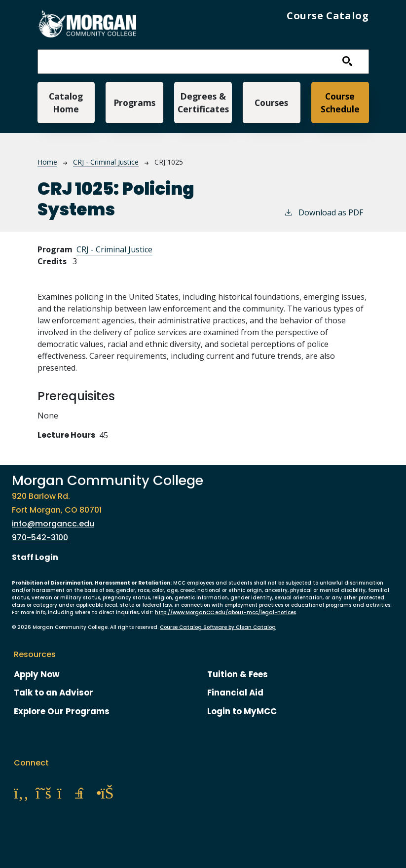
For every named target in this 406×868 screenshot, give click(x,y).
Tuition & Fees (238, 674)
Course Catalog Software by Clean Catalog (218, 627)
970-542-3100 (40, 538)
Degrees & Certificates (203, 103)
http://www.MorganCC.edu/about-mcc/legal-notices (225, 612)
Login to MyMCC (242, 711)
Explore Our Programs (62, 711)
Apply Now (37, 674)
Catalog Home (66, 103)
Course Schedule (340, 103)
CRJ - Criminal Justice (106, 162)
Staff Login (35, 557)
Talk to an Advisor (54, 693)
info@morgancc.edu (53, 524)
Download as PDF (323, 212)
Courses (271, 103)
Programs (134, 103)
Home (47, 162)
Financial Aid (235, 693)
